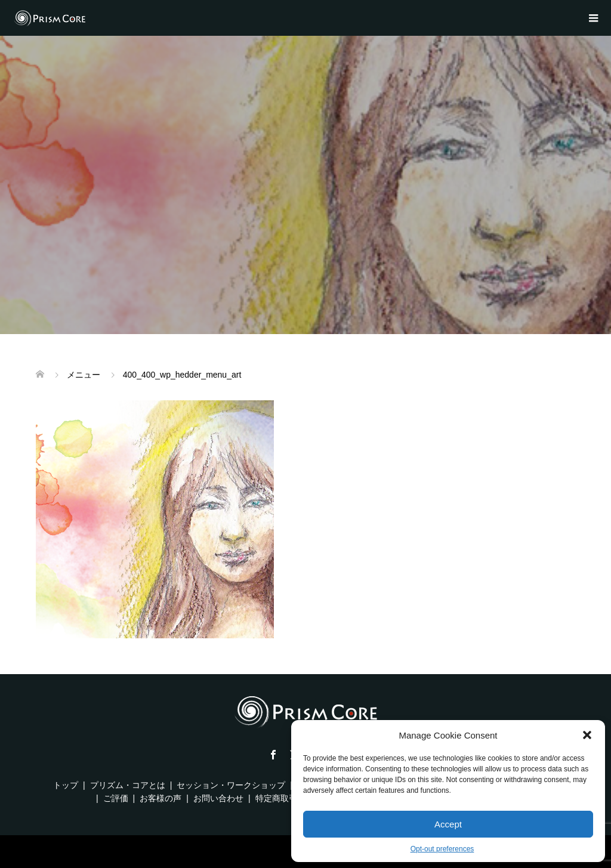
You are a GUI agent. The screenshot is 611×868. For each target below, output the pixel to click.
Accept (448, 824)
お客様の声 (161, 798)
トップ (66, 785)
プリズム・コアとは (128, 785)
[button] (587, 735)
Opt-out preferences (442, 849)
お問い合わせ (218, 798)
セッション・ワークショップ (231, 785)
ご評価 (116, 798)
